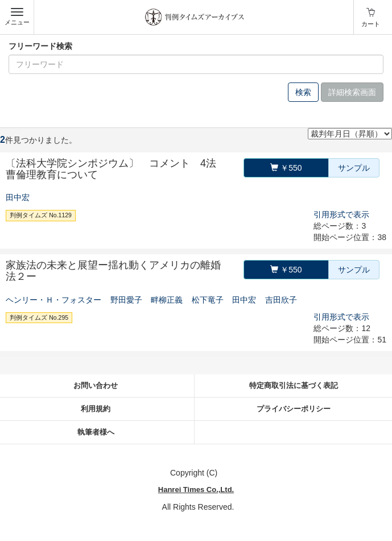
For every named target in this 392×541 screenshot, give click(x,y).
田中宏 (18, 197)
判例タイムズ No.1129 (41, 215)
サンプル (354, 168)
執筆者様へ (96, 432)
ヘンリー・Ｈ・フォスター (53, 300)
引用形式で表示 (341, 214)
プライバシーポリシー (294, 409)
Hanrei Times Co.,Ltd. (196, 490)
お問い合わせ (96, 385)
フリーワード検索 (40, 46)
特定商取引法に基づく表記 (294, 385)
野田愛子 (126, 300)
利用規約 (96, 409)
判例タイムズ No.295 (39, 317)
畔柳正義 (167, 300)
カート (371, 24)
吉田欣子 (281, 300)
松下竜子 (208, 300)
